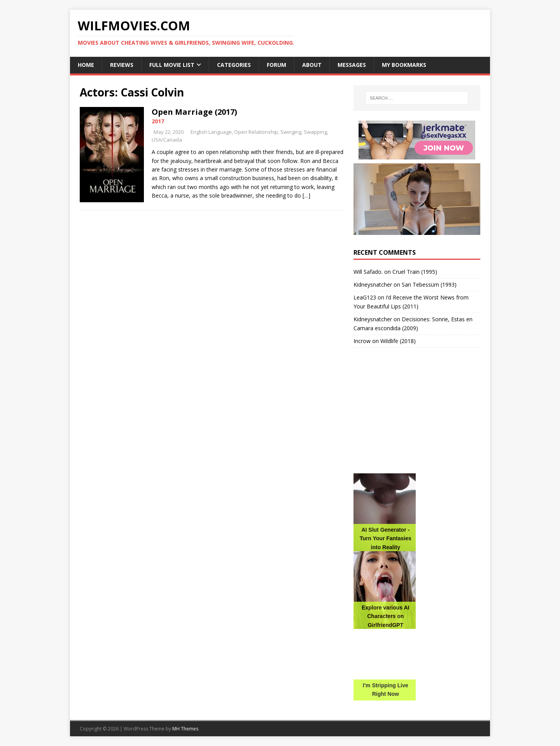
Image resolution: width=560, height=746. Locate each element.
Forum (276, 65)
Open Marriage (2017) (194, 112)
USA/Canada (167, 140)
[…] (306, 195)
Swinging (291, 132)
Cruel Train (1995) (415, 272)
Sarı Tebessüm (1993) (429, 285)
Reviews (122, 65)
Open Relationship (256, 132)
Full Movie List (172, 65)
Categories (234, 65)
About (312, 65)
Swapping (315, 132)
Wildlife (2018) (398, 341)
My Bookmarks (404, 65)
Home (86, 65)
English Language (211, 132)
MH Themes (185, 729)
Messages (352, 65)
